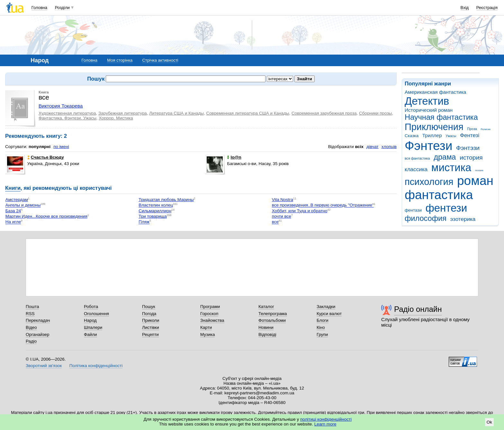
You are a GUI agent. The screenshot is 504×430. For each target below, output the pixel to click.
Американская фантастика (435, 92)
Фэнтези (428, 146)
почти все (282, 216)
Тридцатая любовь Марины (166, 200)
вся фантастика (417, 158)
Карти (206, 327)
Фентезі (470, 135)
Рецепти (150, 334)
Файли (90, 334)
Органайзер (37, 334)
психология (429, 182)
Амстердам (17, 200)
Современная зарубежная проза (324, 113)
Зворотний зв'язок (44, 366)
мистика (451, 167)
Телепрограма (273, 314)
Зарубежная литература (123, 113)
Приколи (151, 320)
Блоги (323, 320)
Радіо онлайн (418, 309)
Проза (472, 129)
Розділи (62, 8)
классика (416, 169)
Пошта (32, 307)
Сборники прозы (375, 113)
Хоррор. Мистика (116, 118)
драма (445, 157)
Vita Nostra (283, 200)
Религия (486, 129)
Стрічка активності (160, 60)
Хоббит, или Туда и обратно (300, 211)
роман (475, 181)
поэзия (479, 170)
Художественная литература (67, 113)
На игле (13, 222)
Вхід (465, 8)
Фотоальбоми (272, 320)
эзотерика (463, 219)
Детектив (427, 101)
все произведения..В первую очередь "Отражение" (323, 205)
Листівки (151, 327)
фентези (446, 208)
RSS (30, 314)
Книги (13, 188)
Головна (39, 8)
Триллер (432, 135)
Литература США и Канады (176, 113)
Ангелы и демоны (23, 205)
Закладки (326, 307)
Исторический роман (429, 110)
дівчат (373, 147)
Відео (31, 327)
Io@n (234, 157)
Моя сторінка (120, 60)
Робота (91, 307)
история (471, 158)
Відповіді (267, 334)
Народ (90, 320)
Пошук (149, 307)
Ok (489, 422)
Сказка (412, 136)
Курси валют (329, 314)
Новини (266, 327)
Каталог (266, 307)
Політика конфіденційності (96, 366)
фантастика (439, 195)
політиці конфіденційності (326, 419)
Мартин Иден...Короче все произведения (46, 216)
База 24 (13, 211)
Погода (149, 314)
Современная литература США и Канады (248, 113)
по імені (61, 147)
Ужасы (451, 136)
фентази (413, 210)
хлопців (389, 147)
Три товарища (153, 216)
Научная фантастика (441, 117)
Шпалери (93, 327)
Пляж (144, 222)
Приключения (434, 127)
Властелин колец (156, 205)
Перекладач (38, 320)
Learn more (325, 424)
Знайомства (212, 320)
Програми (210, 307)
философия (426, 218)
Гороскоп (209, 314)
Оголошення (96, 314)
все (275, 222)
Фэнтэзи (468, 148)
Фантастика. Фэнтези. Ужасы (67, 118)
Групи (322, 334)
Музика (207, 334)
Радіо (31, 341)
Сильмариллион (155, 211)
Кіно (321, 327)
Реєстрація (487, 8)
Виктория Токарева (61, 106)
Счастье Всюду (46, 157)
